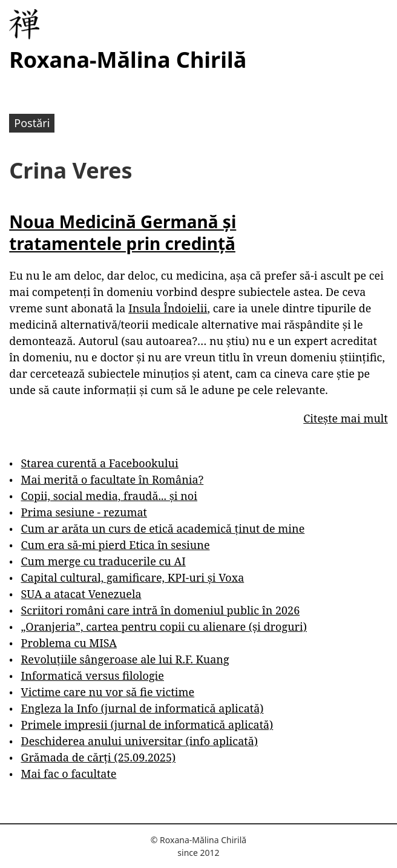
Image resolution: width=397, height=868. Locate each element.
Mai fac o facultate (69, 774)
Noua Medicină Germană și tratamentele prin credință (123, 232)
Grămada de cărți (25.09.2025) (99, 757)
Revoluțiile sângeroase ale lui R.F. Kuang (125, 659)
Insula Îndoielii (168, 308)
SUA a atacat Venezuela (81, 594)
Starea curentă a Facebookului (100, 463)
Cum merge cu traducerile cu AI (103, 561)
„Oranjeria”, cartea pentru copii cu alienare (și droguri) (164, 626)
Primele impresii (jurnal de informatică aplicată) (147, 725)
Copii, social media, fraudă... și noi (109, 496)
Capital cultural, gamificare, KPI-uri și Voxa (133, 577)
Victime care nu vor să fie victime (108, 692)
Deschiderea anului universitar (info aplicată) (139, 741)
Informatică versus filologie (93, 676)
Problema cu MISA (69, 643)
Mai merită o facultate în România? (113, 479)
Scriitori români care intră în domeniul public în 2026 (161, 610)
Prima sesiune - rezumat (84, 512)
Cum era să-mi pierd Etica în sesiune (116, 545)
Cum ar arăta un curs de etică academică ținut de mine (163, 528)
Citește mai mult (345, 418)
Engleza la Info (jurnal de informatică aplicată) (143, 708)
